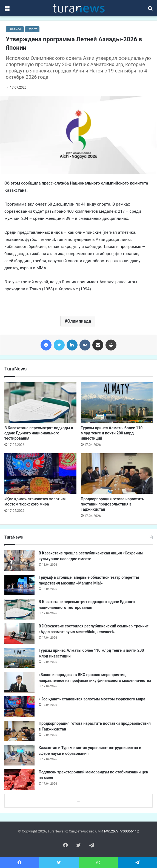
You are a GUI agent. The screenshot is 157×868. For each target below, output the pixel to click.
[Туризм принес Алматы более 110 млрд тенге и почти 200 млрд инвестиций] (117, 402)
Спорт (32, 29)
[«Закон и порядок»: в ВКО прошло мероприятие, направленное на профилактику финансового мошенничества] (19, 682)
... (78, 801)
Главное (15, 29)
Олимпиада (79, 321)
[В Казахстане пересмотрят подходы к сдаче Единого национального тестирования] (40, 402)
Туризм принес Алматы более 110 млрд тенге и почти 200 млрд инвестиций (112, 433)
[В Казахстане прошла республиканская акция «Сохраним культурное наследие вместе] (19, 561)
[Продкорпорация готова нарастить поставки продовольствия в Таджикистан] (117, 474)
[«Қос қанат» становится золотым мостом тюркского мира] (40, 474)
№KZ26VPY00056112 (122, 831)
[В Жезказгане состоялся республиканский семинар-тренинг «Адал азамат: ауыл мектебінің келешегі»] (19, 634)
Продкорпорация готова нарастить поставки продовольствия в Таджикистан (112, 504)
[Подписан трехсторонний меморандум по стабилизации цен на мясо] (19, 780)
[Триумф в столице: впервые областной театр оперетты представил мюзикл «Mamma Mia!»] (19, 585)
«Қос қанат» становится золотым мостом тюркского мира (92, 699)
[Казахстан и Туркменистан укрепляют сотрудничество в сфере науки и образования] (19, 755)
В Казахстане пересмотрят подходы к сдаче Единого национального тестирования (39, 433)
